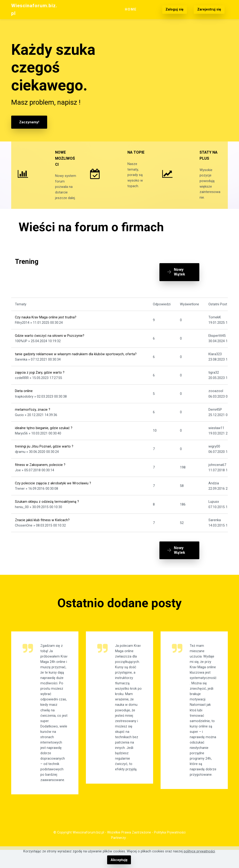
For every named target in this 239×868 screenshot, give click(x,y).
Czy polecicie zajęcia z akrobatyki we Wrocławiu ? (53, 493)
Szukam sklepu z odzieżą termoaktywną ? (47, 511)
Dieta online (24, 401)
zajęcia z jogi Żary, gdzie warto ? (40, 382)
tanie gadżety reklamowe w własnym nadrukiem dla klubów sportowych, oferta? (76, 364)
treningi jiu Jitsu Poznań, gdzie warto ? (44, 456)
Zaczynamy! (29, 122)
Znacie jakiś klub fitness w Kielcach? (42, 530)
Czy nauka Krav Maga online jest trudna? (46, 327)
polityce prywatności (199, 852)
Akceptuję (119, 860)
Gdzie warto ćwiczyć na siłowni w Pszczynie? (50, 346)
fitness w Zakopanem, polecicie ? (40, 475)
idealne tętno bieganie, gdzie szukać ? (44, 438)
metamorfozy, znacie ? (33, 419)
